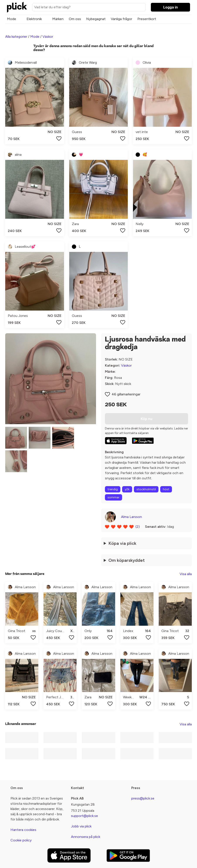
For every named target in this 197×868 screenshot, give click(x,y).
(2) (138, 527)
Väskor (48, 37)
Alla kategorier (16, 37)
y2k (127, 489)
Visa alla (186, 574)
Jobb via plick (81, 826)
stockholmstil (146, 489)
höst (166, 489)
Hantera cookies (23, 830)
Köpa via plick (122, 543)
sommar (114, 497)
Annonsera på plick (86, 837)
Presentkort (147, 19)
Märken (58, 19)
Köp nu (146, 419)
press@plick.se (143, 798)
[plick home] (17, 7)
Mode (12, 19)
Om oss (75, 19)
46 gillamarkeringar (126, 394)
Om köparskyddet (127, 560)
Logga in (171, 7)
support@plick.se (84, 816)
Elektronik (34, 19)
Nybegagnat (96, 19)
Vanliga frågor (121, 19)
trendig (113, 489)
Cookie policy (21, 840)
